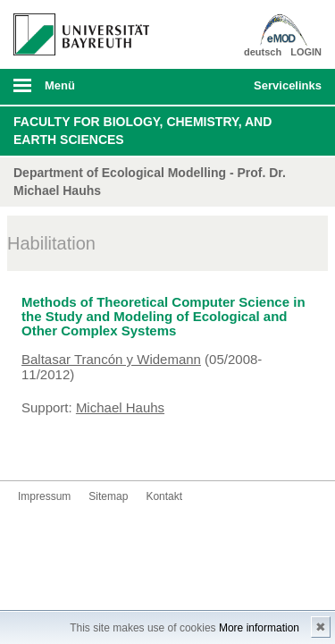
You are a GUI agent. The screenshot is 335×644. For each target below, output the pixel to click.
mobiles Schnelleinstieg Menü (284, 91)
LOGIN (306, 52)
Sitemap (108, 496)
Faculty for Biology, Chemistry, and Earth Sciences (142, 131)
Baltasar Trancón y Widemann (111, 359)
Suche (211, 87)
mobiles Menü (74, 91)
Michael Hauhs (120, 407)
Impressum (44, 496)
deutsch (263, 52)
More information (259, 628)
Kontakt (164, 496)
